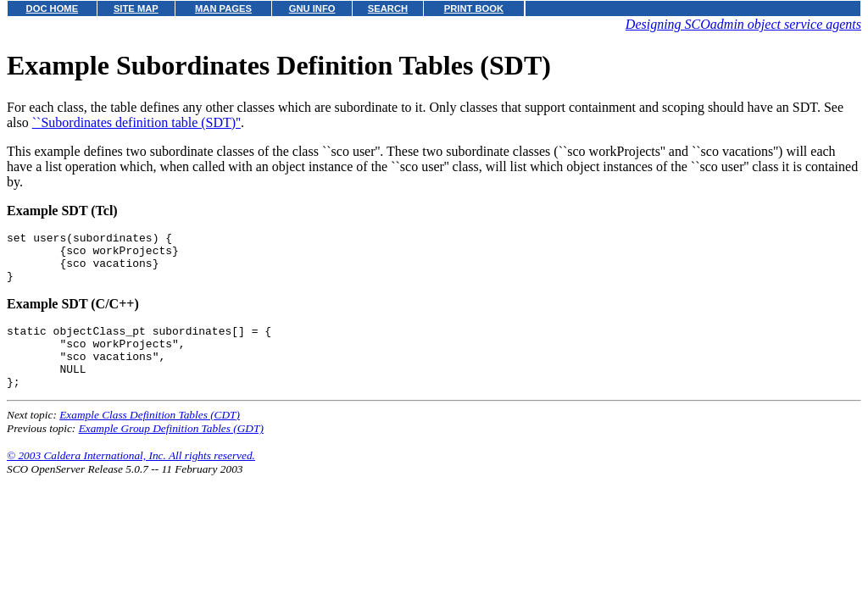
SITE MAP (136, 8)
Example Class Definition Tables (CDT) (150, 438)
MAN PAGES (223, 8)
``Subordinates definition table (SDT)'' (136, 122)
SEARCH (388, 8)
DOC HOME (53, 8)
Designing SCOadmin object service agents (743, 24)
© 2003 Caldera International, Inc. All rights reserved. (131, 478)
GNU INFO (312, 8)
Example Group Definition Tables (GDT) (171, 451)
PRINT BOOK (474, 8)
